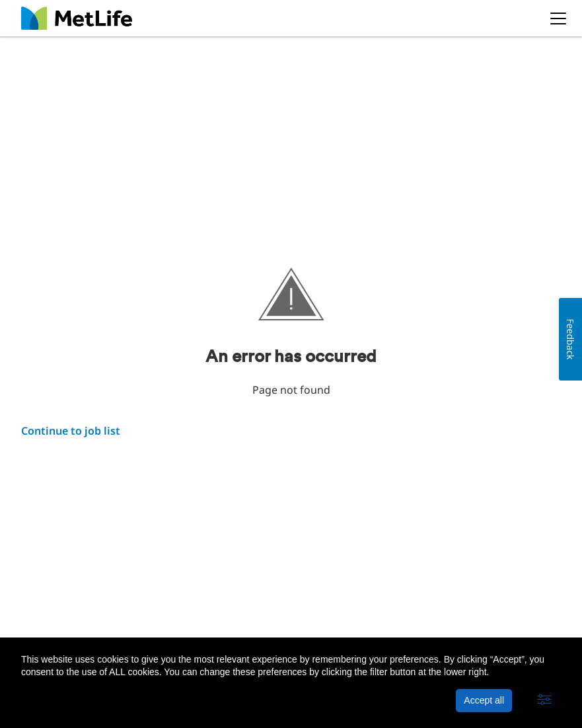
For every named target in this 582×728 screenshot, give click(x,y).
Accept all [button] (484, 700)
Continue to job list (71, 431)
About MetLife (54, 615)
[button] (544, 700)
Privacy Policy (130, 615)
